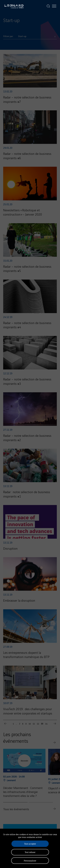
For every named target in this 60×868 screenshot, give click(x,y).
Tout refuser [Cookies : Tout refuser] (30, 852)
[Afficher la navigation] (54, 6)
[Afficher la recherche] (48, 6)
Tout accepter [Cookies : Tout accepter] (30, 844)
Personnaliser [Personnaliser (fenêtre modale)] (30, 861)
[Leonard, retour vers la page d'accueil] (14, 6)
